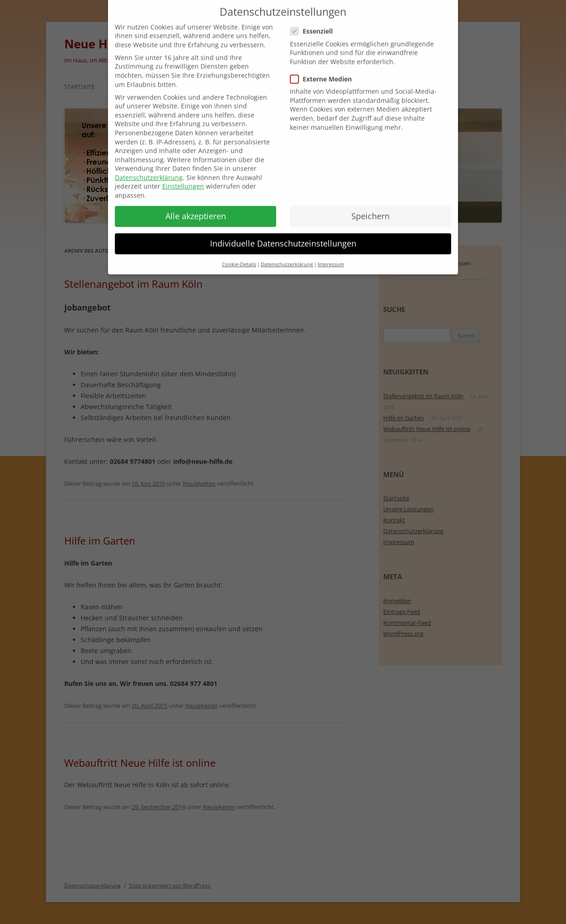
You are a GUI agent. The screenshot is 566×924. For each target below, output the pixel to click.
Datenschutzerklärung (149, 167)
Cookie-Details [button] (239, 254)
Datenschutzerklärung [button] (287, 254)
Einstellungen (183, 176)
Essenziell (315, 21)
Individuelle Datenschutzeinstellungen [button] (283, 233)
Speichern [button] (370, 206)
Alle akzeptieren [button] (196, 206)
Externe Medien (325, 69)
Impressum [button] (331, 254)
